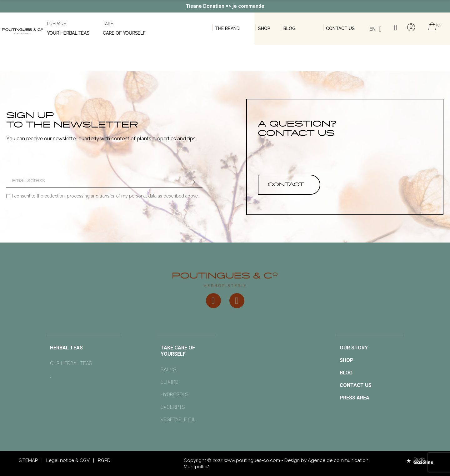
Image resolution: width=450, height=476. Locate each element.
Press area (355, 398)
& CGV (82, 460)
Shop (264, 28)
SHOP (347, 360)
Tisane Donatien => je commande (225, 6)
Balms (168, 370)
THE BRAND (227, 28)
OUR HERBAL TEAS (71, 363)
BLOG (290, 28)
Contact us (356, 385)
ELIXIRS (169, 382)
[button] (289, 185)
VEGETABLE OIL (178, 420)
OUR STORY (354, 348)
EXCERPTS (173, 407)
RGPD (104, 460)
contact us (340, 28)
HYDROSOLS (174, 395)
